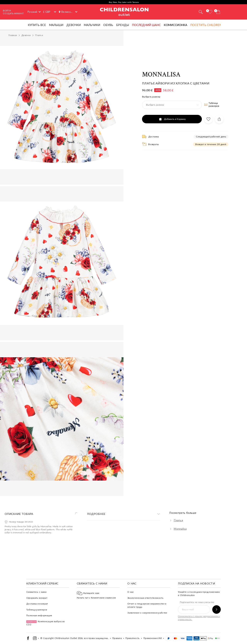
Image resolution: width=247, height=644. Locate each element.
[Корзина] (218, 12)
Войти (7, 11)
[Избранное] (210, 12)
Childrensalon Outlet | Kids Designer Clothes (124, 11)
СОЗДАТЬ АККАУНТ (13, 13)
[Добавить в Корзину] (172, 346)
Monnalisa (161, 302)
